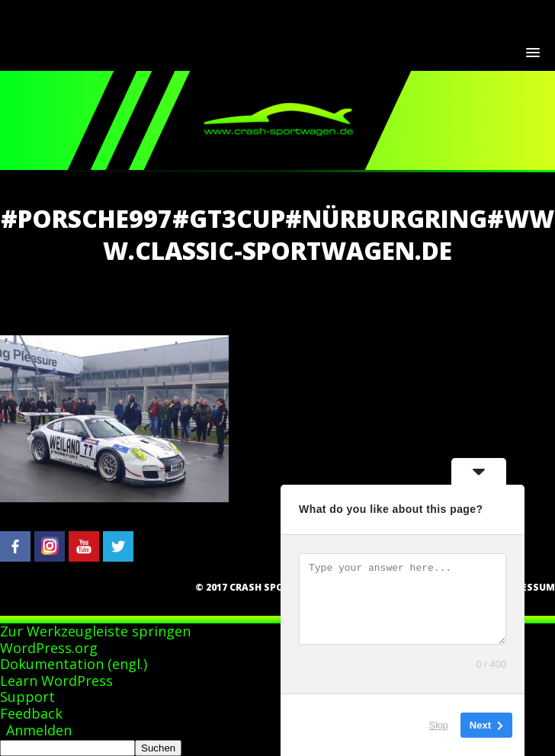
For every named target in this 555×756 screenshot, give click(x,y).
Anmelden (39, 730)
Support (27, 697)
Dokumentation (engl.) (74, 664)
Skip (439, 725)
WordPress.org (49, 648)
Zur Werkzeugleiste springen (95, 631)
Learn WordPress (56, 681)
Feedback (31, 713)
